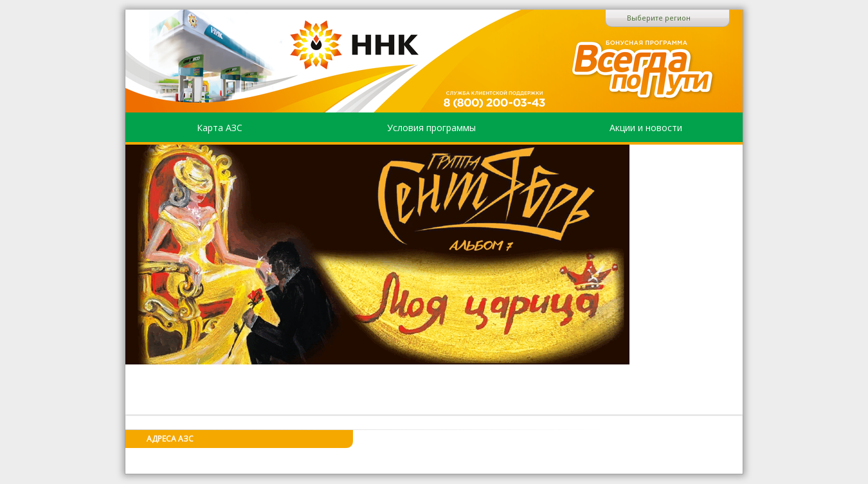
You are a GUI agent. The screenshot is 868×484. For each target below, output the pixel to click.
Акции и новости (646, 128)
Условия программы (431, 128)
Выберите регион (659, 18)
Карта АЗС (220, 128)
